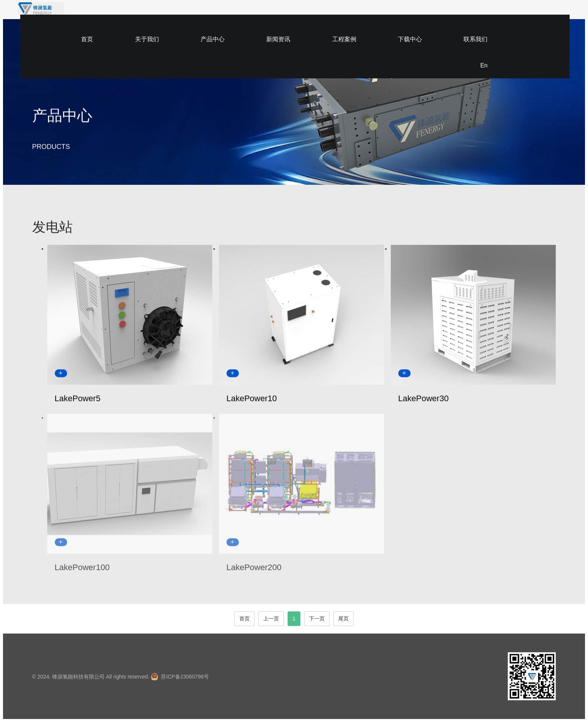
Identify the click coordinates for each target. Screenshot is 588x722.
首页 (207, 14)
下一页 (317, 619)
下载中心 (404, 14)
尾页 (343, 619)
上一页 (271, 619)
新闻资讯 (323, 14)
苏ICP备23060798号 (185, 677)
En (477, 14)
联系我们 (444, 14)
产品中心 (282, 14)
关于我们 (242, 14)
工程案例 (363, 14)
